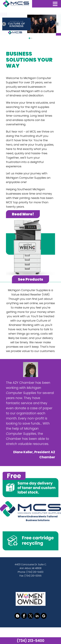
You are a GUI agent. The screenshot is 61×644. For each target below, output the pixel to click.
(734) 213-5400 (30, 641)
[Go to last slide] (4, 24)
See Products (30, 279)
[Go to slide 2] (31, 38)
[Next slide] (57, 24)
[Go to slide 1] (29, 38)
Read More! (23, 214)
